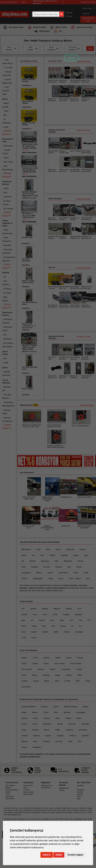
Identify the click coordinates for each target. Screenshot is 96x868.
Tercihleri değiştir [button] (75, 855)
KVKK (8, 794)
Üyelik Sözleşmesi (12, 790)
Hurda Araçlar (28, 794)
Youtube (80, 792)
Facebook (80, 785)
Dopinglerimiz (64, 788)
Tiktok (79, 796)
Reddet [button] (59, 855)
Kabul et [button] (47, 855)
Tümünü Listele (83, 268)
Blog (78, 798)
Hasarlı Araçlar (29, 792)
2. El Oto (26, 790)
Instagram (80, 790)
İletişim (62, 790)
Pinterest (80, 794)
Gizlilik (8, 792)
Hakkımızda (10, 798)
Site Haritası (10, 796)
